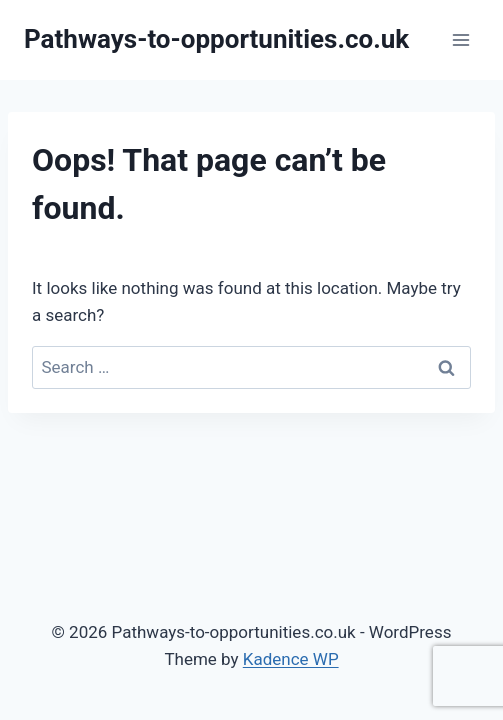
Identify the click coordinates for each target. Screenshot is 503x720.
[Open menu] (460, 39)
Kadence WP (291, 659)
